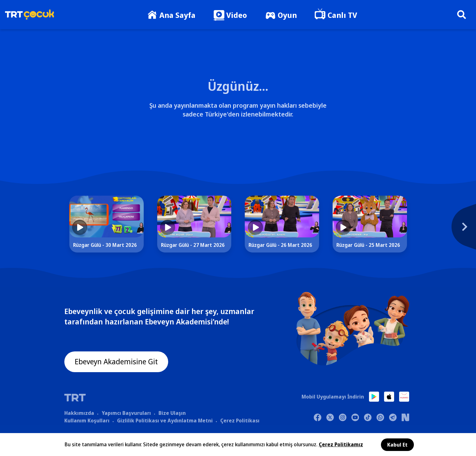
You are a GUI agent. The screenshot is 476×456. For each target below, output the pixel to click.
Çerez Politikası (240, 421)
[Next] (427, 230)
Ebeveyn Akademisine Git (117, 362)
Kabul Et (397, 445)
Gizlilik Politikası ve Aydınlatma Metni (165, 421)
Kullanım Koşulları (87, 421)
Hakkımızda (79, 413)
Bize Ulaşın (172, 413)
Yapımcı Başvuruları (126, 413)
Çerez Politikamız (341, 444)
